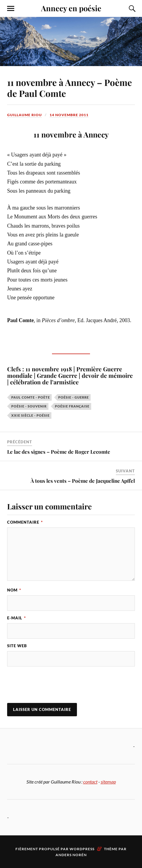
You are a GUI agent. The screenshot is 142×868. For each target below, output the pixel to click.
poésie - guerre (74, 397)
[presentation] (52, 685)
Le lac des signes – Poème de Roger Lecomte (59, 452)
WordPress (82, 849)
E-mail (16, 618)
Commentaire (25, 522)
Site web (17, 646)
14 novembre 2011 (69, 115)
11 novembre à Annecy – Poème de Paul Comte (70, 88)
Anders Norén (71, 855)
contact (90, 782)
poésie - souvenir (29, 406)
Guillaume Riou (25, 115)
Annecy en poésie (71, 8)
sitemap (108, 782)
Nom (14, 590)
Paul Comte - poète (31, 397)
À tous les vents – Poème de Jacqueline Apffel (83, 481)
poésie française (72, 406)
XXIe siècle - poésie (30, 415)
